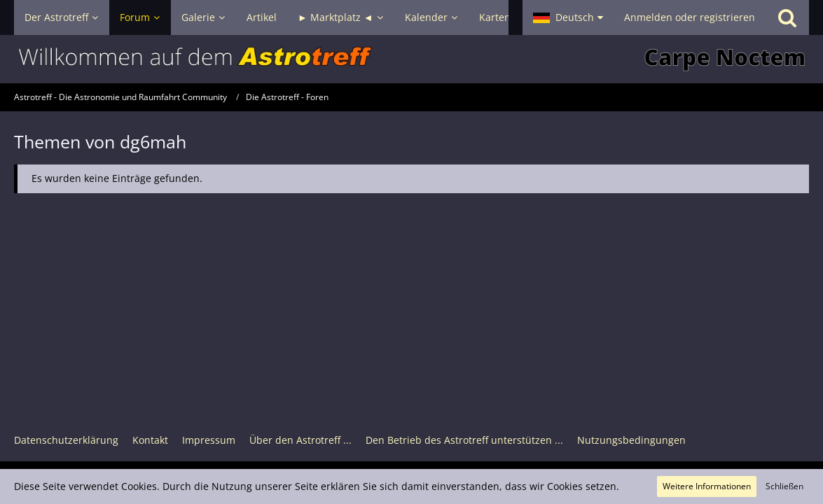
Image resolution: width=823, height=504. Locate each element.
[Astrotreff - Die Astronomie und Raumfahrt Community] (411, 59)
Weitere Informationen (707, 486)
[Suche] (787, 17)
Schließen (784, 486)
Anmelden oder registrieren (690, 17)
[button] (568, 17)
